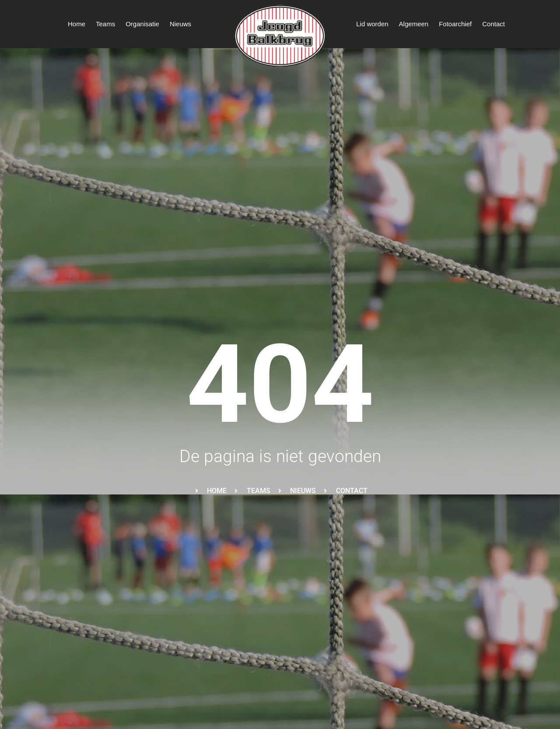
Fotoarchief (455, 24)
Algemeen (414, 24)
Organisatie (142, 24)
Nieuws (180, 24)
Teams (105, 24)
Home (77, 24)
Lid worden (372, 24)
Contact (493, 24)
